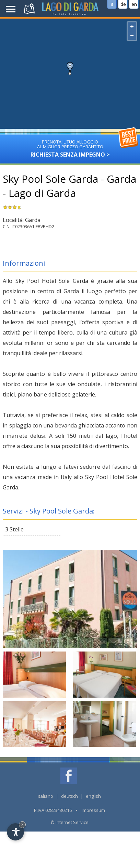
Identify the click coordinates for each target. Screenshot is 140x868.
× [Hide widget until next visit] (22, 824)
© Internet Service (69, 822)
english (93, 796)
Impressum (93, 810)
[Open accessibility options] (15, 832)
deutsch (69, 796)
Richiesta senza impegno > (70, 146)
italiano (45, 796)
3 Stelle (14, 529)
